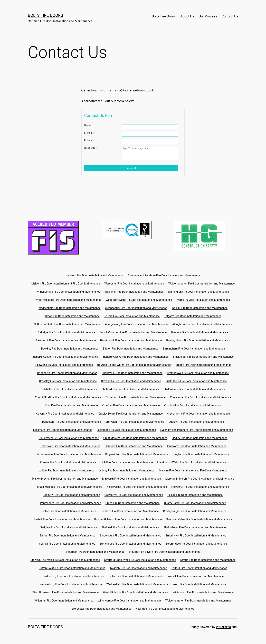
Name (88, 126)
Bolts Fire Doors (45, 15)
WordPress (223, 627)
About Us (187, 16)
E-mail (90, 133)
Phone (88, 141)
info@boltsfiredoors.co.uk (135, 90)
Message (91, 148)
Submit (131, 168)
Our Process (208, 16)
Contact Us (230, 16)
